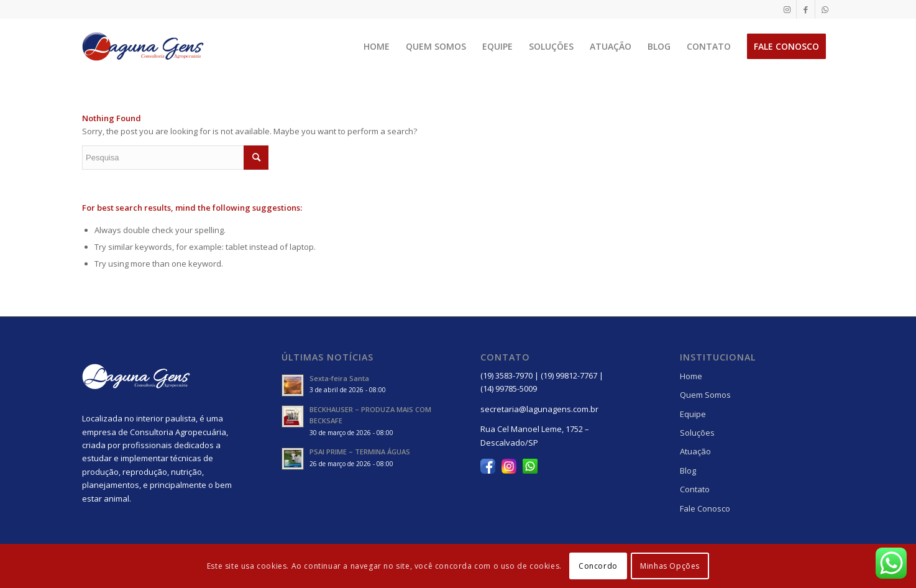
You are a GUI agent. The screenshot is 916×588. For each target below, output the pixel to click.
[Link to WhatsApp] (825, 9)
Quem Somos (705, 395)
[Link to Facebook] (806, 9)
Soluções (697, 433)
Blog (688, 471)
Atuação (695, 451)
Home (691, 376)
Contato (695, 489)
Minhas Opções (670, 566)
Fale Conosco (705, 508)
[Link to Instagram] (787, 9)
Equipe (693, 414)
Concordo (598, 566)
